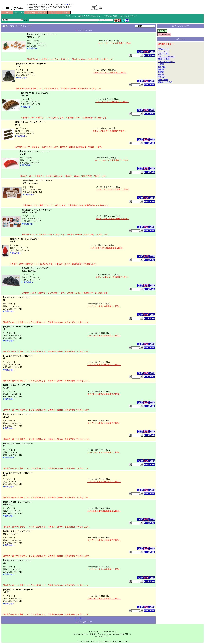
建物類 (161, 69)
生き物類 (162, 67)
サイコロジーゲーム (166, 57)
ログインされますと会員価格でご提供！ (115, 43)
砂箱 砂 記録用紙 (165, 82)
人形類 (161, 64)
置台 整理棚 (163, 80)
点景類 (161, 74)
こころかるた (164, 54)
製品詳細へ (34, 48)
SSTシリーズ (164, 51)
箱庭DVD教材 (164, 59)
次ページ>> (88, 30)
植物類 (161, 72)
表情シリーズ (164, 49)
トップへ (79, 618)
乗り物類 (162, 77)
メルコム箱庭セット (166, 62)
